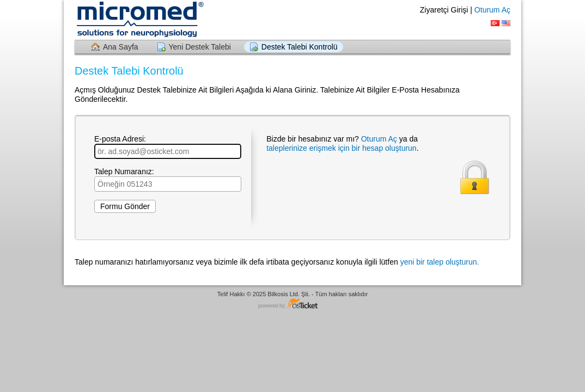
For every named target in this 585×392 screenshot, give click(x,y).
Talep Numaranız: (168, 179)
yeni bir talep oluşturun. (440, 262)
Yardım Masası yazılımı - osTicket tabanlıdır (292, 304)
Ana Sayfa (121, 47)
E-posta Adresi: (168, 147)
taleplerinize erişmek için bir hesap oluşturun (341, 148)
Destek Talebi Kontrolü (300, 47)
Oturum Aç (492, 10)
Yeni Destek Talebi (200, 47)
